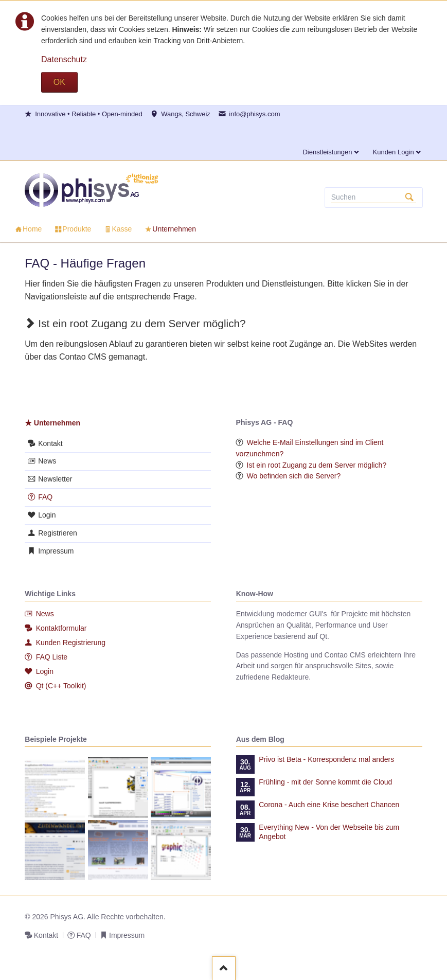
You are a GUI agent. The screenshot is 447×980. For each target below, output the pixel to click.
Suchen (409, 198)
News (47, 461)
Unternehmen (57, 423)
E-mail (53, 132)
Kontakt (50, 443)
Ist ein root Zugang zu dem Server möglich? (317, 465)
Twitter (66, 132)
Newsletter (55, 479)
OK (59, 82)
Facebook (29, 132)
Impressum (56, 551)
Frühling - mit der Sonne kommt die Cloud (325, 782)
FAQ (45, 497)
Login (47, 515)
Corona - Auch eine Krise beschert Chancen (329, 805)
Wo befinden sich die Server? (294, 476)
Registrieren (57, 533)
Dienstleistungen (327, 152)
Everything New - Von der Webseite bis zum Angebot (329, 832)
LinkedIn (41, 132)
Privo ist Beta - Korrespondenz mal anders (326, 759)
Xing (78, 132)
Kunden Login (394, 152)
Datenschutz (64, 59)
